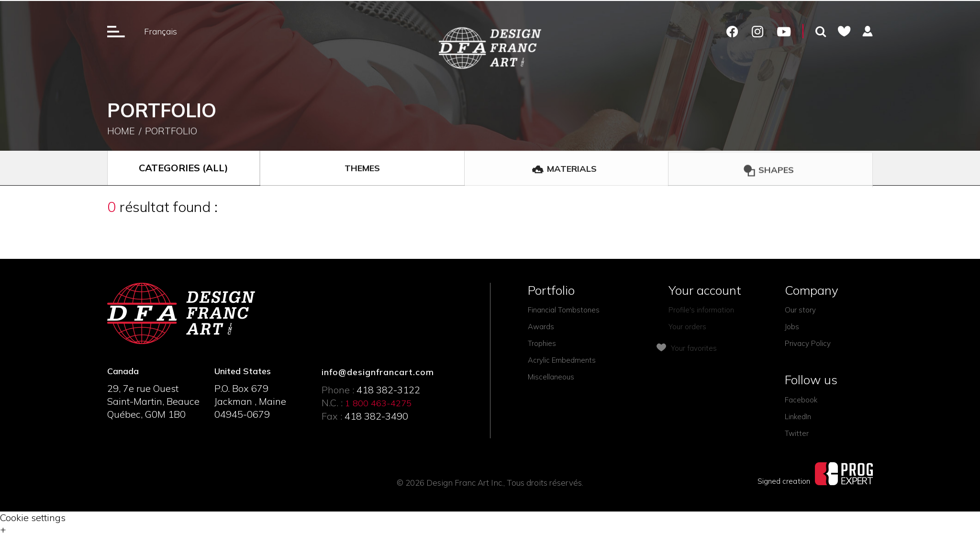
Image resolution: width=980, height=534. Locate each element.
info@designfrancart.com (378, 372)
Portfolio (171, 132)
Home (121, 132)
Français (161, 31)
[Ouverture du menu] (116, 31)
